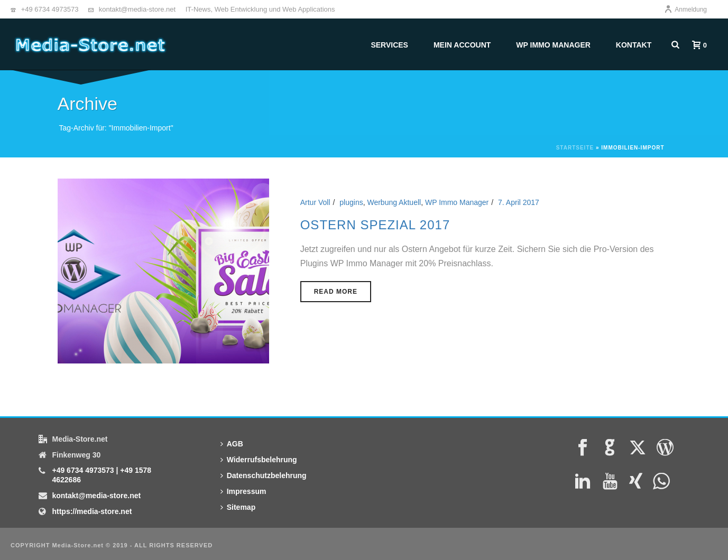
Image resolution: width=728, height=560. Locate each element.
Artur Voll (315, 202)
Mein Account (462, 45)
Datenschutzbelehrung (264, 475)
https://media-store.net (92, 511)
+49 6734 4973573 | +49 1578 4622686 (102, 475)
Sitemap (238, 507)
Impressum (243, 491)
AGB (232, 444)
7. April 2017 (519, 202)
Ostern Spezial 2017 (375, 225)
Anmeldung (685, 10)
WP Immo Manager (553, 45)
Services (389, 45)
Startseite (575, 148)
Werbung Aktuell (394, 202)
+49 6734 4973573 (50, 9)
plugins (351, 202)
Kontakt (634, 45)
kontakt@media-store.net (137, 9)
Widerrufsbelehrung (259, 460)
